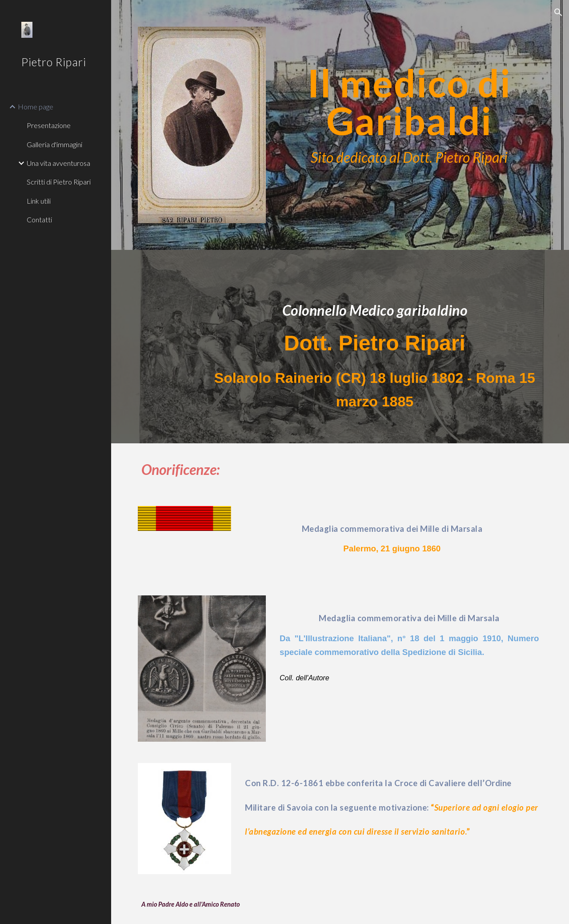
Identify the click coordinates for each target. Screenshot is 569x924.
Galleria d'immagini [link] (54, 144)
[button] (558, 12)
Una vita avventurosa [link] (58, 163)
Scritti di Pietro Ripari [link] (59, 182)
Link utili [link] (39, 201)
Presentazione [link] (49, 125)
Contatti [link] (39, 219)
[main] (409, 100)
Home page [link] (36, 106)
